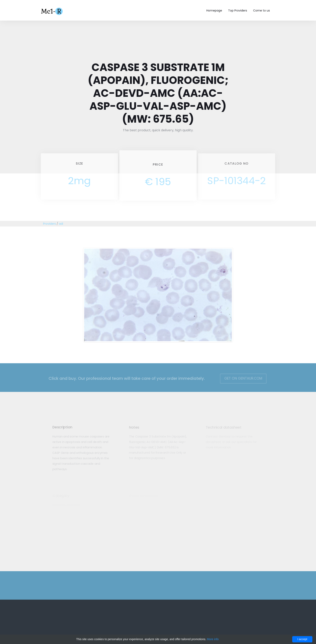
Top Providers (238, 10)
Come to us (261, 10)
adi (61, 224)
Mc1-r (52, 11)
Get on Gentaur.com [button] (240, 378)
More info (213, 639)
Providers (49, 224)
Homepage (214, 10)
